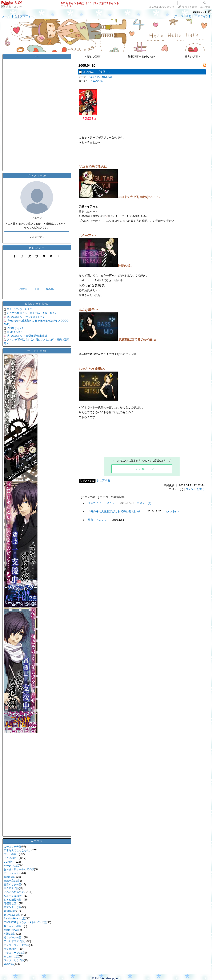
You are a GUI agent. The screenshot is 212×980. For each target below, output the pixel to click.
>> (161, 7)
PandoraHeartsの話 (15, 919)
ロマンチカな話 (13, 907)
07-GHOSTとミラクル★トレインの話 (25, 922)
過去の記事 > (192, 57)
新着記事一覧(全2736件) (143, 57)
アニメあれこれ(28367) (100, 77)
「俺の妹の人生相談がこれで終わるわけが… (115, 511)
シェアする (103, 480)
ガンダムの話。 (13, 915)
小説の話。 (10, 934)
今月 (37, 289)
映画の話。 (10, 877)
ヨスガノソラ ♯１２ (20, 309)
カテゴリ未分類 (13, 847)
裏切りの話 (10, 911)
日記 (15, 16)
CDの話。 (9, 862)
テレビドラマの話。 (15, 941)
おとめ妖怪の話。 (14, 900)
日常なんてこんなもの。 (18, 850)
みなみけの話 (11, 956)
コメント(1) (171, 511)
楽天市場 (205, 7)
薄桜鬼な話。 (11, 903)
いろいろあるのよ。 (15, 892)
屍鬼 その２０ (97, 520)
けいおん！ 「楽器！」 (97, 72)
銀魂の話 (9, 964)
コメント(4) (144, 503)
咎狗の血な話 (11, 930)
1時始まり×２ (15, 332)
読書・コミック (15, 7)
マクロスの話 (11, 888)
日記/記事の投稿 (37, 304)
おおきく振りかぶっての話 (19, 869)
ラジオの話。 (11, 949)
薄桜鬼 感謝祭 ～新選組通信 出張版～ (28, 336)
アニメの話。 (11, 858)
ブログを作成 (189, 7)
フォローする (37, 237)
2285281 (200, 12)
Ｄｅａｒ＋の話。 (14, 926)
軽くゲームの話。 (14, 938)
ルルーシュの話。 (14, 896)
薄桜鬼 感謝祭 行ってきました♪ (26, 317)
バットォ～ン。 (13, 873)
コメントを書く (195, 489)
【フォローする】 (183, 16)
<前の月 (23, 289)
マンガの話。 (11, 854)
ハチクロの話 (11, 866)
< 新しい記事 (93, 57)
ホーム (6, 16)
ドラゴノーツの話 (14, 953)
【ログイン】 (203, 16)
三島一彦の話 (11, 881)
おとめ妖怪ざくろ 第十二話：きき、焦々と (32, 313)
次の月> (50, 289)
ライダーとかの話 (14, 960)
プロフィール (28, 16)
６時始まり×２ (15, 328)
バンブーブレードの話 (16, 945)
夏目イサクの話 (13, 884)
